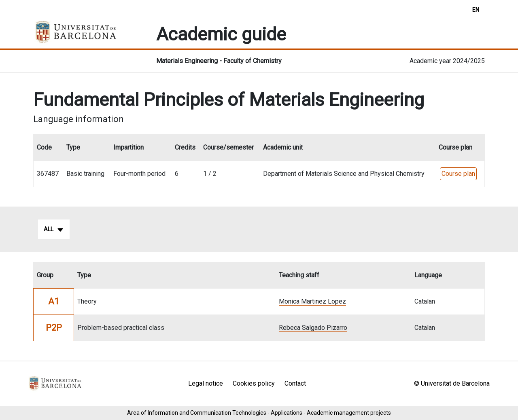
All (54, 230)
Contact (295, 383)
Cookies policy (254, 383)
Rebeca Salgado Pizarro (313, 328)
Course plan (458, 174)
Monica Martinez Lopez (312, 301)
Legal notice (206, 383)
